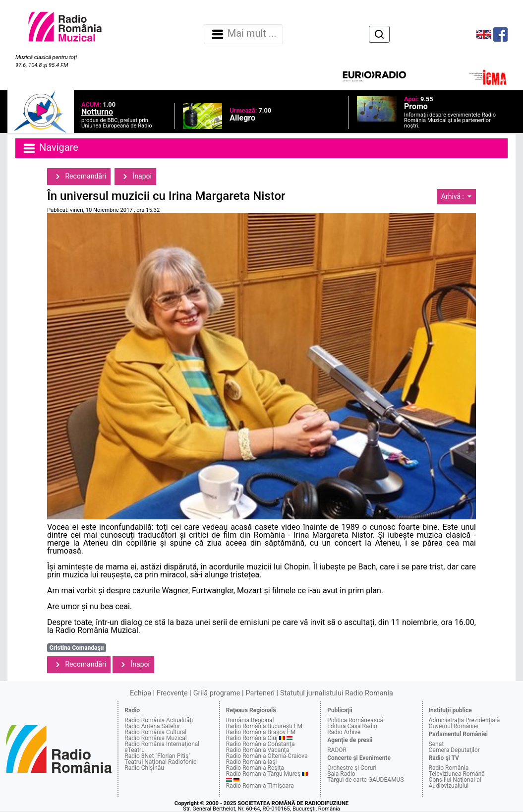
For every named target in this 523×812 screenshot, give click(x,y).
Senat (436, 744)
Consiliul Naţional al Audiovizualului (455, 783)
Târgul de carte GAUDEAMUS (365, 780)
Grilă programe (217, 693)
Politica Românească (355, 720)
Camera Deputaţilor (454, 750)
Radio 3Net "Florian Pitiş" (157, 756)
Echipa (141, 693)
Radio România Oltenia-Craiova (267, 756)
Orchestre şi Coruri (352, 768)
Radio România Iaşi (252, 762)
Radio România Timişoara (260, 786)
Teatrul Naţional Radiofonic (160, 762)
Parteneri (260, 693)
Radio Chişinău (144, 768)
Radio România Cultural (155, 732)
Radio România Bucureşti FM (264, 726)
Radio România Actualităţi (159, 720)
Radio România (449, 768)
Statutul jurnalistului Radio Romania (337, 693)
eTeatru (134, 750)
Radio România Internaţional (162, 744)
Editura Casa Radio (352, 726)
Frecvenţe (172, 693)
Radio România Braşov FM (261, 732)
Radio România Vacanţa (258, 750)
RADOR (337, 750)
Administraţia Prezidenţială (465, 720)
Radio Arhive (344, 732)
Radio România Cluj (252, 738)
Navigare (50, 148)
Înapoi (135, 177)
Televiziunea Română (457, 774)
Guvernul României (454, 726)
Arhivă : (454, 196)
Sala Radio (341, 774)
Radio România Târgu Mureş (263, 774)
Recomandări (79, 177)
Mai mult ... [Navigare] (243, 34)
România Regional (250, 720)
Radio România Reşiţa (255, 768)
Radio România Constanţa (261, 744)
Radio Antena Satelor (152, 726)
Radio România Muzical (155, 738)
